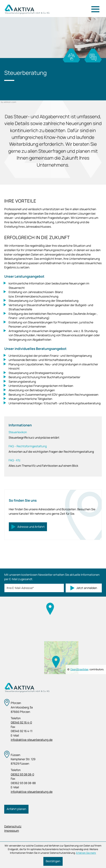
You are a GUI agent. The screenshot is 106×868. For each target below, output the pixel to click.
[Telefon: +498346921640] (53, 723)
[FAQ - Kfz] (53, 463)
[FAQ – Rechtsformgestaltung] (53, 449)
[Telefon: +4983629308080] (53, 775)
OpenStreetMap (79, 669)
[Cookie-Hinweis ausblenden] (53, 861)
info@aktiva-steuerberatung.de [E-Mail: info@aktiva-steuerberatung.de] (32, 740)
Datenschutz (13, 827)
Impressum (12, 831)
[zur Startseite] (27, 9)
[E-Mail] (34, 588)
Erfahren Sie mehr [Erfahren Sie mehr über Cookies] (86, 853)
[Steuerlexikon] (53, 435)
